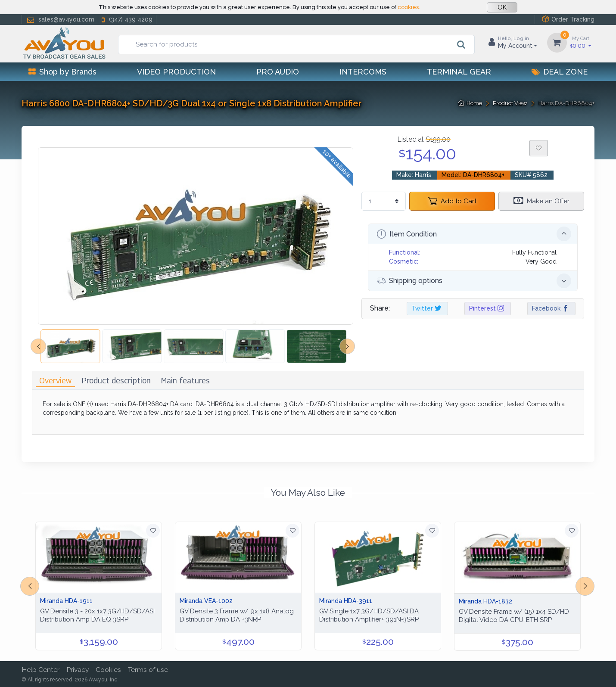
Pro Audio (278, 72)
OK (502, 7)
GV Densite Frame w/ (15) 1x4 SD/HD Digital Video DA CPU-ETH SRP (514, 616)
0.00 (581, 42)
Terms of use (148, 670)
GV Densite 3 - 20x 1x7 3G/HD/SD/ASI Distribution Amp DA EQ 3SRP (97, 615)
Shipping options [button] (474, 281)
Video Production (176, 72)
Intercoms (363, 72)
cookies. (409, 7)
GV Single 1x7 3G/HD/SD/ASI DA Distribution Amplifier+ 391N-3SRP (369, 615)
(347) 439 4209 (126, 20)
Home (470, 103)
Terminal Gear (459, 72)
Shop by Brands (62, 72)
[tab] (55, 381)
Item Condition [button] (474, 234)
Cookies (108, 670)
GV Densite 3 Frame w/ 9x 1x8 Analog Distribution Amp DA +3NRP (237, 615)
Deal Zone (560, 72)
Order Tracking (568, 19)
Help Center (40, 670)
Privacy (78, 670)
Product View (510, 103)
